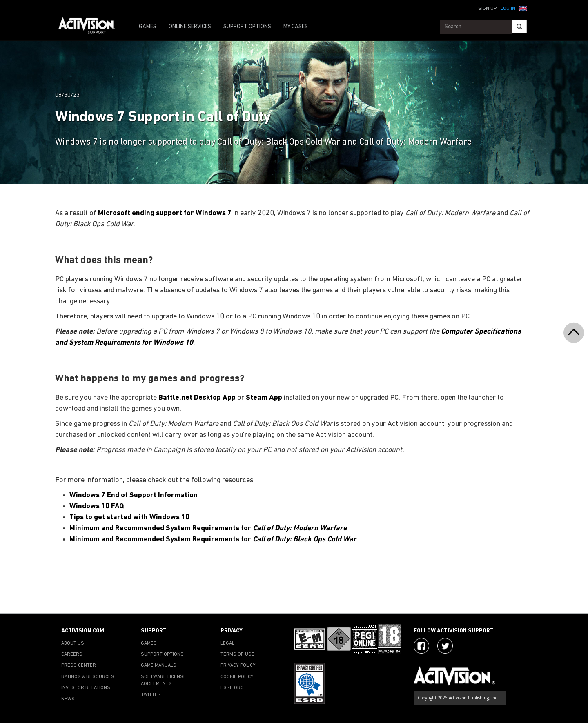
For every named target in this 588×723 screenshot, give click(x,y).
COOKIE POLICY (237, 677)
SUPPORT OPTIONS (247, 27)
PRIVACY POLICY (238, 665)
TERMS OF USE (237, 654)
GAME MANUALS (159, 665)
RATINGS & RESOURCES (88, 677)
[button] (523, 8)
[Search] (519, 27)
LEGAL (227, 643)
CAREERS (72, 654)
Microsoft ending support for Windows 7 (165, 213)
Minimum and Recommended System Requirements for (208, 528)
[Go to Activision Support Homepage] (91, 27)
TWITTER (151, 695)
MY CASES (296, 27)
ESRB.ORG (232, 688)
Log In (508, 9)
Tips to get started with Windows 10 (129, 517)
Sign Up (487, 9)
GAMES (148, 27)
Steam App (264, 398)
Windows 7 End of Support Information (134, 495)
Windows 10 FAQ (97, 506)
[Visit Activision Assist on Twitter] (445, 646)
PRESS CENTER (79, 665)
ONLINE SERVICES (190, 27)
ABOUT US (73, 643)
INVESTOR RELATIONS (86, 688)
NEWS (68, 699)
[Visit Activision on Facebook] (421, 646)
